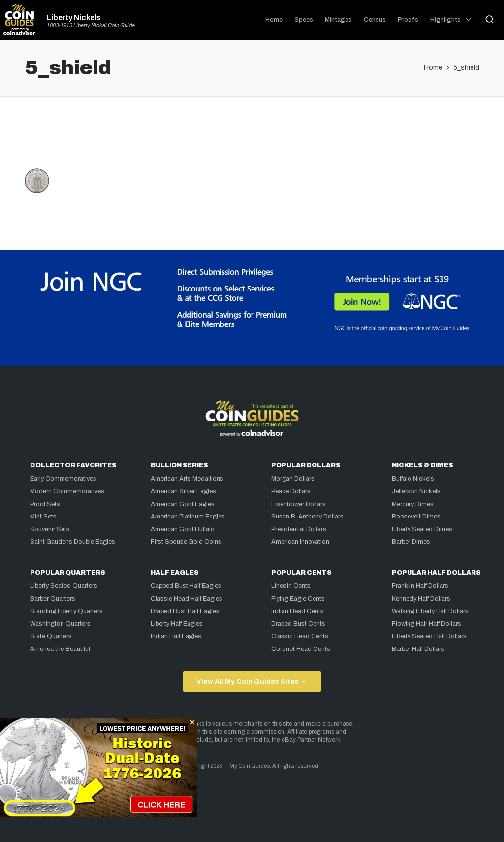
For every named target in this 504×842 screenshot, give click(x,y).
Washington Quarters (60, 624)
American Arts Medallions (187, 479)
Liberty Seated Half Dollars (429, 636)
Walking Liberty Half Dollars (430, 611)
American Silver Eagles (183, 491)
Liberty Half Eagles (177, 624)
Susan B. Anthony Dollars (307, 517)
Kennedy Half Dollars (421, 599)
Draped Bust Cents (298, 624)
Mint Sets (43, 517)
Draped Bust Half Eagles (185, 611)
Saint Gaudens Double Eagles (73, 542)
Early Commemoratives (63, 479)
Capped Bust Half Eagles (186, 586)
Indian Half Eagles (176, 636)
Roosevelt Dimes (416, 517)
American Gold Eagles (183, 504)
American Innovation (300, 542)
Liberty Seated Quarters (64, 586)
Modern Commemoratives (67, 491)
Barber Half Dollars (418, 649)
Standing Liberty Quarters (66, 611)
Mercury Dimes (413, 504)
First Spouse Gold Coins (186, 542)
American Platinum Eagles (188, 517)
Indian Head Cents (298, 611)
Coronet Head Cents (301, 649)
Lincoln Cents (291, 586)
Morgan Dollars (293, 479)
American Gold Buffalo (183, 529)
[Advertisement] (252, 136)
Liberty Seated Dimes (422, 529)
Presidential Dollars (299, 529)
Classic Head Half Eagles (187, 599)
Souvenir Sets (50, 529)
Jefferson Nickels (416, 491)
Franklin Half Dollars (420, 586)
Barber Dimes (411, 542)
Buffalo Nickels (413, 479)
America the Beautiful (60, 649)
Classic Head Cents (300, 636)
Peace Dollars (291, 491)
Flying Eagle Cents (298, 599)
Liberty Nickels (74, 18)
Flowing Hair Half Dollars (426, 624)
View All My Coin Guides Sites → (252, 681)
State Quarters (51, 636)
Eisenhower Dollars (299, 504)
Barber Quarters (53, 599)
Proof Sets (45, 504)
